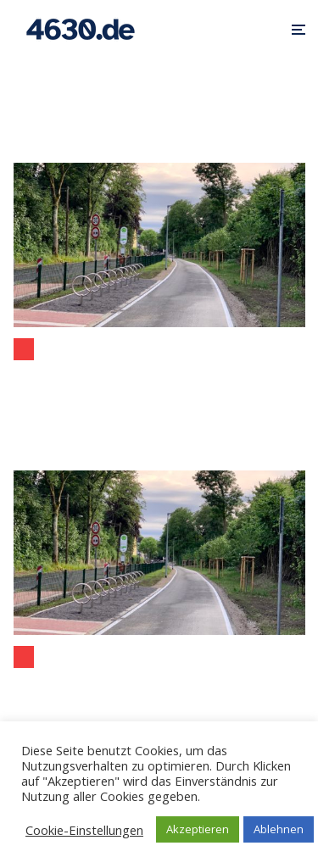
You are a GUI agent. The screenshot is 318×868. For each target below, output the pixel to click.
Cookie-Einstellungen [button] (84, 830)
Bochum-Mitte (24, 349)
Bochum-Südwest (24, 657)
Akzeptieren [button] (198, 829)
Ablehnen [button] (279, 829)
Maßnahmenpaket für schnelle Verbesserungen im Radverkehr (159, 379)
